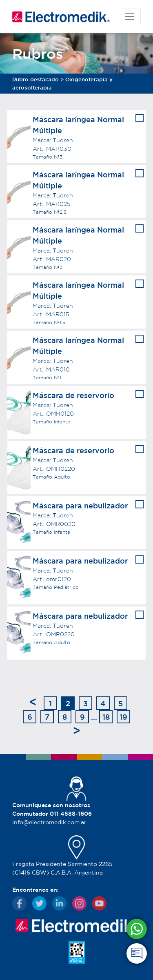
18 (106, 717)
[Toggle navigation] (130, 16)
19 (123, 717)
